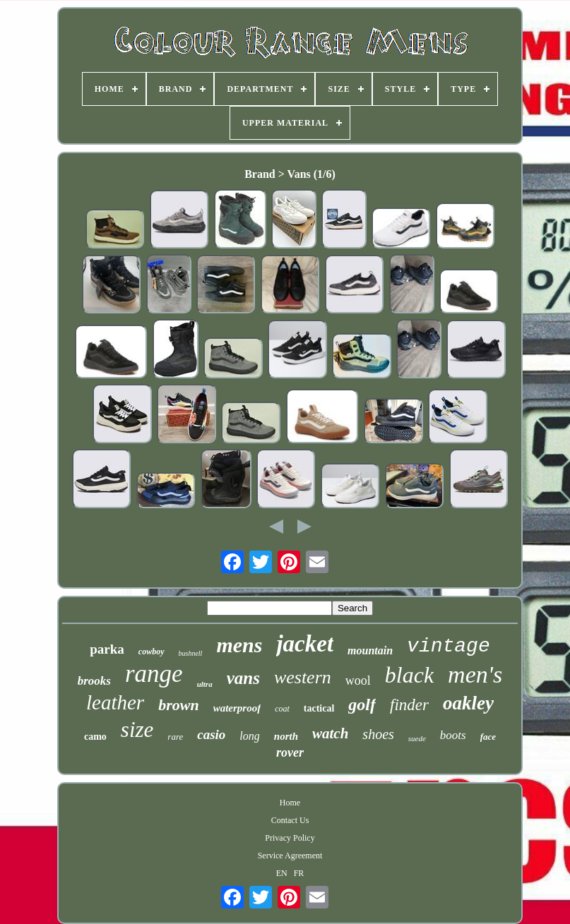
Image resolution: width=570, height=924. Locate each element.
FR (299, 873)
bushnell (191, 653)
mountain (370, 650)
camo (95, 737)
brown (178, 705)
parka (107, 649)
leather (115, 702)
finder (409, 705)
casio (211, 734)
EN (282, 873)
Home (290, 803)
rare (175, 737)
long (249, 736)
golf (362, 704)
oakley (468, 703)
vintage (449, 646)
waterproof (237, 708)
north (286, 736)
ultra (205, 684)
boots (453, 735)
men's (475, 674)
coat (282, 709)
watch (330, 733)
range (154, 674)
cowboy (152, 652)
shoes (378, 734)
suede (417, 738)
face (488, 737)
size (137, 730)
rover (290, 752)
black (409, 675)
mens (239, 645)
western (303, 677)
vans (243, 678)
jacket (305, 644)
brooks (94, 681)
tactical (319, 708)
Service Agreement (290, 856)
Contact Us (290, 820)
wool (358, 680)
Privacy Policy (290, 838)
